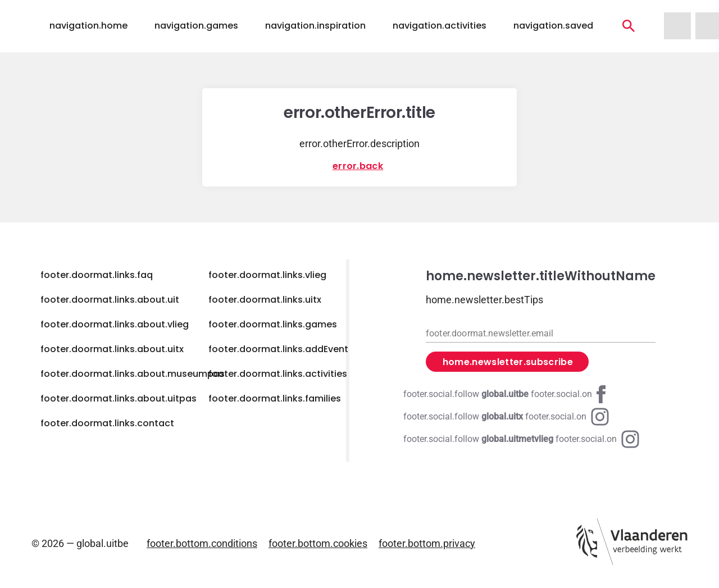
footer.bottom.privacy (427, 543)
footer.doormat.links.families (275, 398)
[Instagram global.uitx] (506, 417)
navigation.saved (553, 26)
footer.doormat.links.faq (97, 275)
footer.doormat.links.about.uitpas (119, 398)
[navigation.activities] (629, 26)
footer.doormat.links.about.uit (110, 300)
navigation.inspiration (315, 26)
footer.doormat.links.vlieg (267, 275)
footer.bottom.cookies (318, 543)
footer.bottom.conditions (202, 543)
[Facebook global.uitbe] (507, 394)
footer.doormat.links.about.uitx (112, 349)
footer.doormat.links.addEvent (278, 349)
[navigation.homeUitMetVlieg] (677, 26)
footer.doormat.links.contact (107, 423)
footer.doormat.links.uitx (265, 300)
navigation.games (196, 26)
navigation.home (88, 26)
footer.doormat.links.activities (278, 374)
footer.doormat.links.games (273, 324)
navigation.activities (440, 26)
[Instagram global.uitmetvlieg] (521, 439)
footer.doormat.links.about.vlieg (115, 324)
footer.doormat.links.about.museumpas (133, 374)
